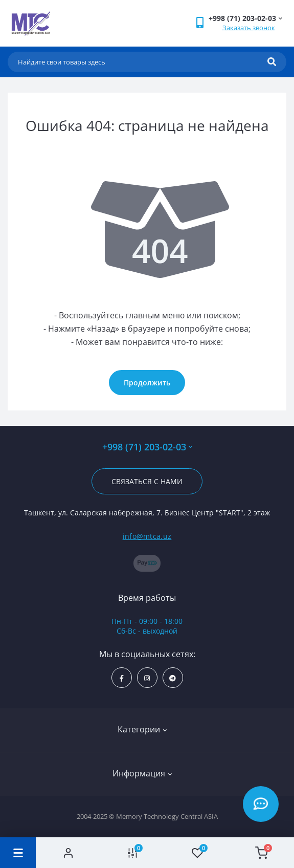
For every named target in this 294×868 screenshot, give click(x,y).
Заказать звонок (249, 28)
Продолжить (147, 383)
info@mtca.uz (147, 536)
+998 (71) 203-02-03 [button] (147, 447)
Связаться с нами (147, 481)
